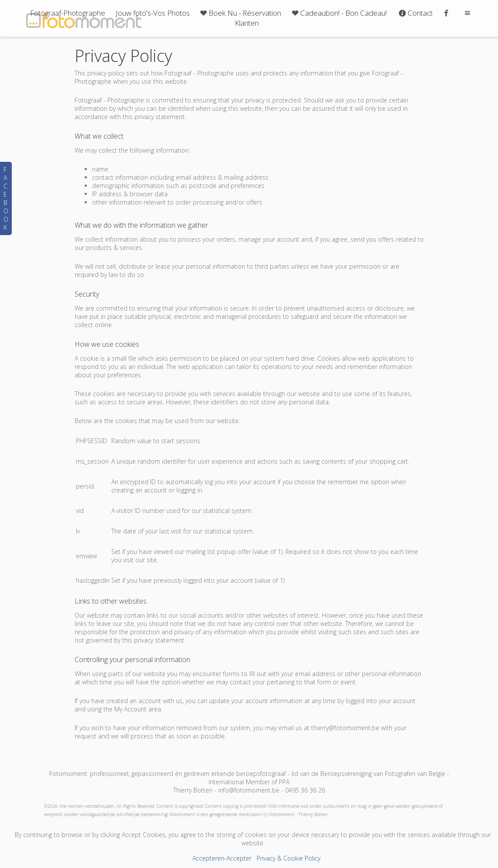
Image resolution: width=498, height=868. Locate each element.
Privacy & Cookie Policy (288, 858)
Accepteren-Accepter (222, 858)
